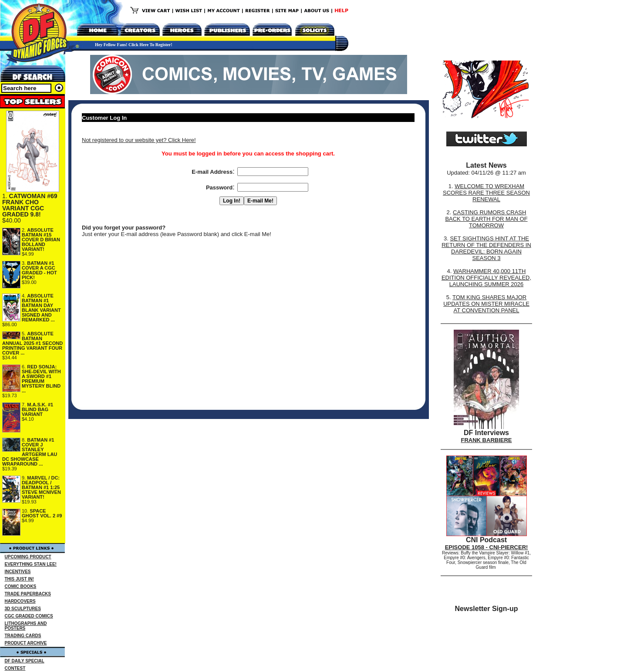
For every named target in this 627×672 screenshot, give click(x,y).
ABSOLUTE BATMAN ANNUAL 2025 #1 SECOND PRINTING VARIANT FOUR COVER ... (32, 343)
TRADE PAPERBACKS (28, 594)
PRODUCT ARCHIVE (26, 643)
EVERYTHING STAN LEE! (31, 564)
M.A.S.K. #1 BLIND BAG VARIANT (37, 409)
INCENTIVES (18, 572)
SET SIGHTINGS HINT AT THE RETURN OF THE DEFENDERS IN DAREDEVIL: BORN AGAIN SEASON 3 (486, 248)
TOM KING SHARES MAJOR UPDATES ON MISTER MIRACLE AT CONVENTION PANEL (486, 304)
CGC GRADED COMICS (29, 616)
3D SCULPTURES (23, 609)
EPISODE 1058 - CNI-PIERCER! (487, 547)
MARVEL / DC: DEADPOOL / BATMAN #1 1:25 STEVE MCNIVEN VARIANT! (41, 487)
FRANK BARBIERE (487, 440)
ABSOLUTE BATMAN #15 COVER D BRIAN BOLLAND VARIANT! (41, 240)
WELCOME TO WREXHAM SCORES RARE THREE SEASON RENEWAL (486, 193)
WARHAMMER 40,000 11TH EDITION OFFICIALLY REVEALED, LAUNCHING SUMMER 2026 (486, 278)
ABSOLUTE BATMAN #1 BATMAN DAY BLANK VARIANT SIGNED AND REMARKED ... (41, 308)
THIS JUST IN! (19, 579)
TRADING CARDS (23, 636)
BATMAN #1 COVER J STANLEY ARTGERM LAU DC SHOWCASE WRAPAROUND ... (30, 452)
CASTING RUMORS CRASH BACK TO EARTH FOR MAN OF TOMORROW (486, 219)
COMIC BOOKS (21, 586)
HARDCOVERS (20, 601)
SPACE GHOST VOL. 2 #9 (42, 513)
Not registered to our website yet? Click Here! (139, 140)
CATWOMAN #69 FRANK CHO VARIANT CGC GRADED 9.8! (30, 205)
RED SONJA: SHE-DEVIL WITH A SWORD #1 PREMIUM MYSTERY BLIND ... (41, 379)
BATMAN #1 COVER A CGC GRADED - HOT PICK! (39, 270)
